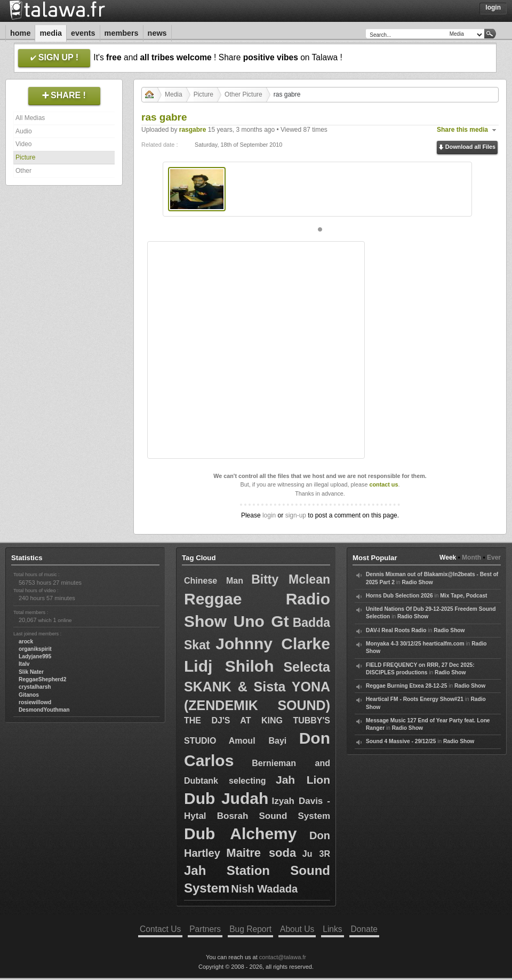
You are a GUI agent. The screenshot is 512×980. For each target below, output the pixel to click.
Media (51, 33)
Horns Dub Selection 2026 (399, 596)
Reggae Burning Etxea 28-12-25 (406, 686)
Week (448, 557)
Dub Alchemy (240, 834)
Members (122, 33)
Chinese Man (214, 581)
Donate (364, 929)
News (157, 33)
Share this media (462, 130)
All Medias (30, 118)
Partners (205, 929)
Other (23, 171)
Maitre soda (261, 853)
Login (493, 7)
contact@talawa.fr (283, 957)
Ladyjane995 (35, 656)
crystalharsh (35, 687)
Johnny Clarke (273, 644)
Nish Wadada (264, 889)
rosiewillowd (35, 702)
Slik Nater (31, 672)
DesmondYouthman (44, 710)
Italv (24, 664)
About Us (297, 929)
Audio (24, 131)
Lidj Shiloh (229, 666)
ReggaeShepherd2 (42, 679)
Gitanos (29, 695)
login (269, 515)
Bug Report (250, 929)
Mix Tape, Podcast (463, 596)
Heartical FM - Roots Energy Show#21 (415, 699)
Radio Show (417, 582)
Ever (494, 557)
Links (332, 929)
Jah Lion (303, 780)
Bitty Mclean (291, 579)
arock (26, 642)
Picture (25, 157)
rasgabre (193, 130)
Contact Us (160, 929)
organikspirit (35, 649)
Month (471, 557)
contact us (383, 484)
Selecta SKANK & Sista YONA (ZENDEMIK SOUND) (257, 686)
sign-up (296, 515)
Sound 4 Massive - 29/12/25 (401, 741)
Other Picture (243, 94)
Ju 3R (316, 854)
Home (20, 33)
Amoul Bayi (258, 741)
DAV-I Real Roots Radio (396, 630)
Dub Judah (226, 798)
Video (23, 144)
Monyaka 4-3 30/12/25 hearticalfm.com (415, 644)
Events (83, 33)
